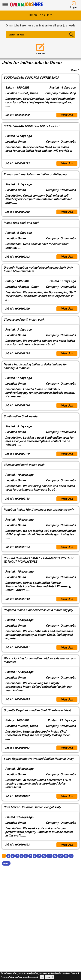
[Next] (6, 868)
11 (49, 861)
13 (60, 861)
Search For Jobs (17, 35)
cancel (49, 977)
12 (55, 861)
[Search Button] (69, 38)
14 (66, 861)
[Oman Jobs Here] (26, 6)
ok (42, 977)
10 (44, 861)
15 (71, 861)
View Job (67, 115)
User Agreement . (31, 977)
